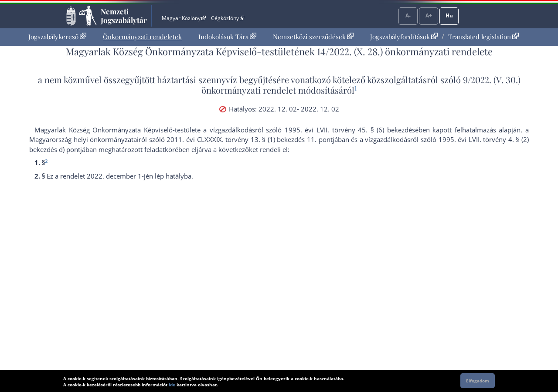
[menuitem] (57, 37)
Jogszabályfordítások (404, 37)
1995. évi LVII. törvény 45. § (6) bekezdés (350, 130)
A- (408, 15)
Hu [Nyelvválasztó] (449, 15)
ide (172, 385)
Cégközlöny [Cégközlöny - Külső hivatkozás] (228, 18)
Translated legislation (483, 37)
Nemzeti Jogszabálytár (124, 16)
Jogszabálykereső (57, 37)
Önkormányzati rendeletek (142, 37)
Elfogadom (478, 381)
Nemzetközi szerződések (313, 37)
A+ (429, 15)
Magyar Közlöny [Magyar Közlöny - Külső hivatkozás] (184, 18)
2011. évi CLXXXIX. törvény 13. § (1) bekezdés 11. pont (249, 139)
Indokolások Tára (227, 37)
